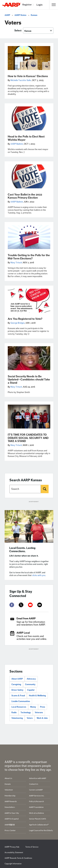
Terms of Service (32, 847)
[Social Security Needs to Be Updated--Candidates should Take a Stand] (29, 358)
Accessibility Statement (14, 853)
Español (31, 690)
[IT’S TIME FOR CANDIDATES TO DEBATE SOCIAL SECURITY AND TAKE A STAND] (29, 417)
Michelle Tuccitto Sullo (21, 80)
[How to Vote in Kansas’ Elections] (29, 58)
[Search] (45, 489)
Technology (26, 713)
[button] (54, 5)
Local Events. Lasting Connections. (22, 550)
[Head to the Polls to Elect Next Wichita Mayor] (29, 118)
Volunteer (9, 790)
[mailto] (40, 605)
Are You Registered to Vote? (25, 319)
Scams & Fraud (18, 696)
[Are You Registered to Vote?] (29, 301)
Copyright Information (13, 864)
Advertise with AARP (38, 778)
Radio (14, 713)
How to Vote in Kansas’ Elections (28, 76)
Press (43, 707)
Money (33, 707)
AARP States (20, 15)
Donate (8, 784)
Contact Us (34, 784)
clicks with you (39, 575)
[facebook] (12, 605)
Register (27, 4)
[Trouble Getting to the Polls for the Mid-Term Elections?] (29, 237)
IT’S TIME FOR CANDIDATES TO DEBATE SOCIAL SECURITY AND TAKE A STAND (28, 438)
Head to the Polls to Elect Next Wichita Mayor (26, 138)
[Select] (38, 31)
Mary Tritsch (16, 263)
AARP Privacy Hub (12, 847)
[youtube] (30, 605)
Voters (30, 718)
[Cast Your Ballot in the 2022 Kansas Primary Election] (29, 176)
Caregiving (16, 684)
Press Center (10, 830)
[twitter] (21, 605)
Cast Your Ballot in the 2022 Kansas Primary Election (25, 196)
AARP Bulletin (17, 144)
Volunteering (17, 718)
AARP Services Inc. (37, 796)
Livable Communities (21, 701)
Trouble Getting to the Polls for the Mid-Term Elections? (29, 257)
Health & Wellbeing (37, 696)
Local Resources (19, 707)
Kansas (34, 15)
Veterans (39, 713)
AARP (7, 15)
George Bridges (18, 323)
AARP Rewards (11, 801)
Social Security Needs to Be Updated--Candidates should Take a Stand (29, 380)
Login (40, 5)
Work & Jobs (42, 718)
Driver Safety (17, 690)
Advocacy (31, 679)
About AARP (17, 679)
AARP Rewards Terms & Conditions (18, 858)
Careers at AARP (36, 790)
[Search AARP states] (25, 489)
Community (30, 684)
